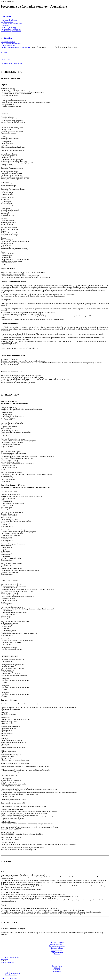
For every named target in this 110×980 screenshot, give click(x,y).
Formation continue (11, 975)
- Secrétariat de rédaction (9, 20)
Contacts (57, 954)
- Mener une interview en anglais (11, 63)
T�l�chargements (57, 952)
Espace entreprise (57, 950)
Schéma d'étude (57, 966)
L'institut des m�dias (57, 942)
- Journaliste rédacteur (8, 42)
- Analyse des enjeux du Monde (11, 31)
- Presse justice (6, 25)
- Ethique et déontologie (8, 27)
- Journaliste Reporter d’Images (11, 44)
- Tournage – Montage (8, 45)
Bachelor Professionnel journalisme (57, 970)
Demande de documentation (10, 957)
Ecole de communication (57, 946)
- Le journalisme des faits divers (11, 29)
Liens (3, 978)
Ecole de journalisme (57, 944)
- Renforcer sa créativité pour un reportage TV (15, 47)
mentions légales (13, 978)
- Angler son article (7, 22)
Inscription (4, 959)
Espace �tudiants (57, 948)
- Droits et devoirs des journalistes (12, 24)
